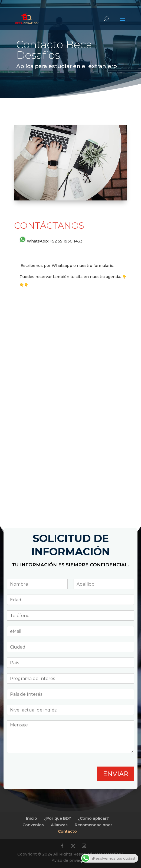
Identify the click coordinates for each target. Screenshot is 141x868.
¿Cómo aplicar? (93, 818)
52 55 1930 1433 (67, 241)
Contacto (67, 831)
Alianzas (59, 825)
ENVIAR (116, 774)
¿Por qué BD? (58, 818)
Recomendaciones (94, 825)
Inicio (32, 818)
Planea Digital (6, 779)
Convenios (33, 825)
